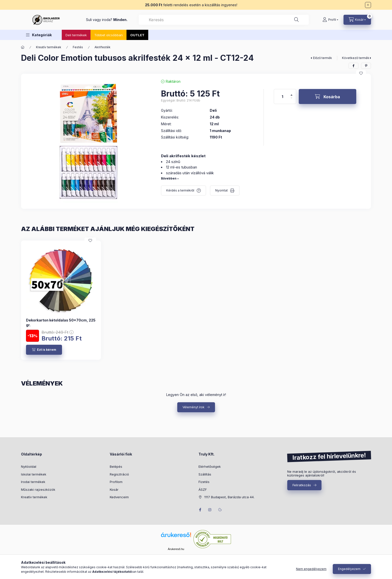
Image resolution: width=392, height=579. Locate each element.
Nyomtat (221, 190)
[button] (39, 35)
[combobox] (224, 20)
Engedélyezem (349, 569)
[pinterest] (366, 66)
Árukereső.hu (176, 549)
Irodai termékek (33, 482)
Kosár (114, 489)
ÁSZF (203, 489)
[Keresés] (296, 20)
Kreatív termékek (49, 47)
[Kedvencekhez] (361, 73)
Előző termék (322, 58)
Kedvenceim (119, 497)
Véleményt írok (193, 407)
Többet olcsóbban (108, 35)
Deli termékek (76, 35)
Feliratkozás (302, 485)
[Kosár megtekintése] (357, 20)
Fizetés (204, 482)
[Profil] (330, 20)
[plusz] (291, 93)
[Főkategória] (23, 47)
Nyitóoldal (29, 466)
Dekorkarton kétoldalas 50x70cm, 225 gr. (61, 322)
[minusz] (291, 100)
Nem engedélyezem (311, 569)
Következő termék (356, 58)
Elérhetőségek (210, 466)
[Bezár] (368, 5)
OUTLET (137, 35)
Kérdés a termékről (180, 190)
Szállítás (205, 474)
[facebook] (353, 66)
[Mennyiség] (282, 96)
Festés (78, 47)
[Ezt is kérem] (44, 350)
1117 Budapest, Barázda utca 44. (229, 497)
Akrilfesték (102, 47)
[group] (196, 300)
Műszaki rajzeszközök (38, 489)
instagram (210, 510)
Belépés (116, 466)
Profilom (116, 482)
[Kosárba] (327, 96)
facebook (200, 510)
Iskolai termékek (34, 474)
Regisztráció (119, 474)
